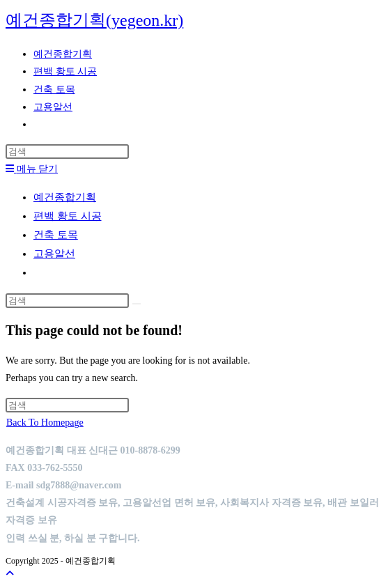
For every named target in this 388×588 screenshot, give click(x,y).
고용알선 (54, 254)
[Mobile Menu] (32, 169)
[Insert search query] (67, 152)
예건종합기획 (65, 197)
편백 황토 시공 (68, 216)
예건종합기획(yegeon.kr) (94, 20)
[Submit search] (137, 304)
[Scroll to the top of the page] (10, 574)
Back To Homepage (45, 423)
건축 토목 (56, 235)
